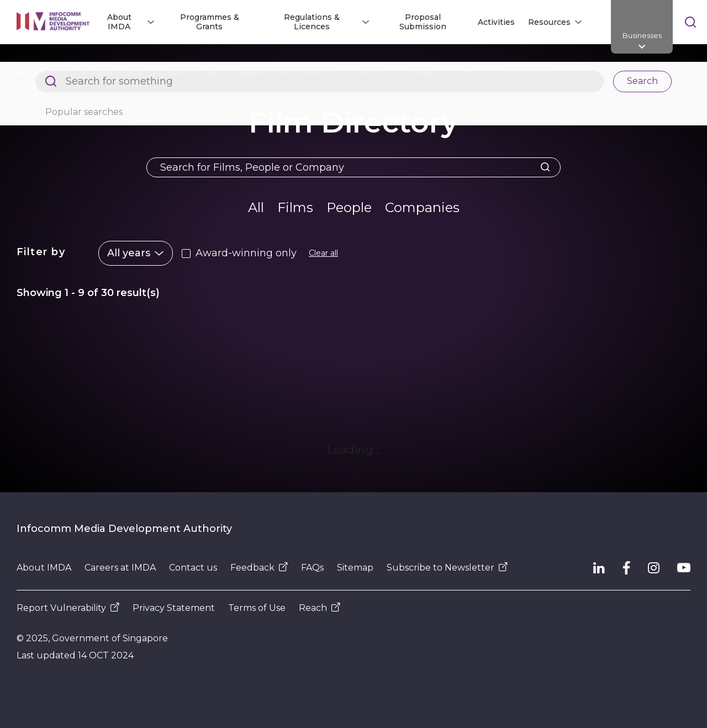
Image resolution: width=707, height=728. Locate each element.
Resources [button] (549, 22)
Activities (496, 22)
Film (464, 72)
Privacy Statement (174, 608)
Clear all (323, 253)
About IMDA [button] (119, 22)
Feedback (259, 568)
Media (421, 72)
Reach (320, 608)
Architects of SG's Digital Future (80, 72)
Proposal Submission (423, 22)
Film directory (523, 72)
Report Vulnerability (68, 608)
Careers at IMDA (120, 568)
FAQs (312, 568)
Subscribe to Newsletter (447, 568)
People (349, 207)
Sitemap (355, 568)
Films (295, 207)
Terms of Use (257, 608)
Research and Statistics (286, 72)
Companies (422, 207)
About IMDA (191, 72)
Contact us (193, 568)
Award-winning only (246, 253)
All (256, 207)
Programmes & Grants (210, 22)
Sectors (371, 72)
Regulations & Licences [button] (312, 22)
